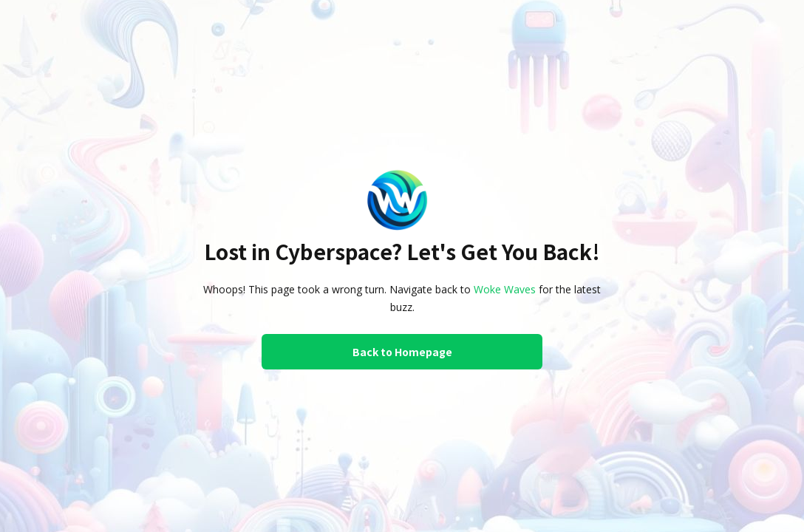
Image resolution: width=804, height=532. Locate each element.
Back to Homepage (402, 352)
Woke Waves (505, 289)
